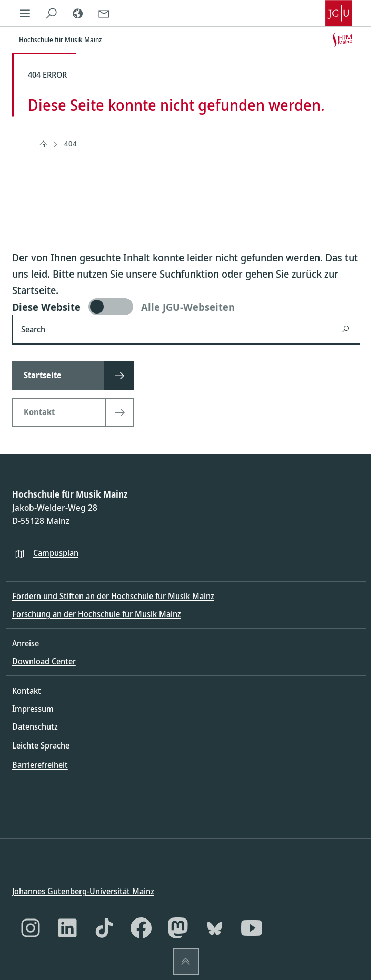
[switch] (186, 307)
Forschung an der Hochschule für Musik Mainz (97, 614)
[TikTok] (104, 928)
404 (71, 143)
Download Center (44, 661)
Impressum (33, 709)
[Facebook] (141, 928)
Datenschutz (35, 726)
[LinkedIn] (67, 928)
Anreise (26, 643)
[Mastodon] (178, 928)
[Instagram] (31, 928)
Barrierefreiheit (40, 764)
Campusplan (56, 552)
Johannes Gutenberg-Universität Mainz (83, 891)
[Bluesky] (215, 928)
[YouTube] (252, 928)
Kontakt (27, 691)
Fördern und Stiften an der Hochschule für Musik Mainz (113, 596)
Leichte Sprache (41, 745)
